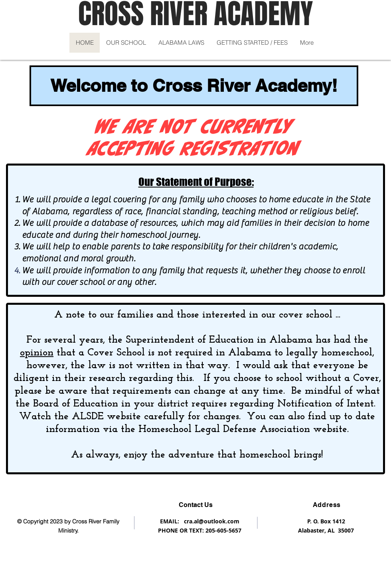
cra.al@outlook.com (212, 521)
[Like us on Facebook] (49, 504)
